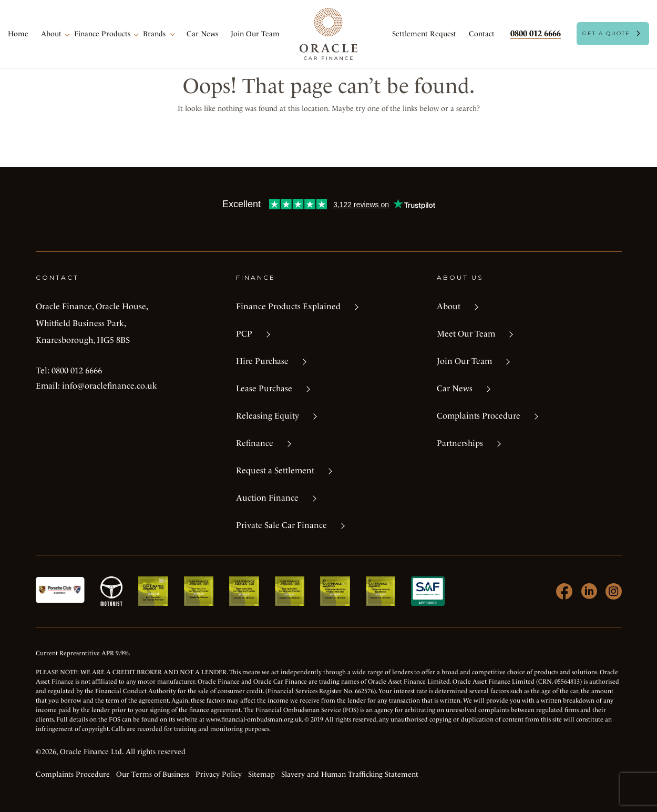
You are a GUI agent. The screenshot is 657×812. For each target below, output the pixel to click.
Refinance (255, 443)
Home (18, 34)
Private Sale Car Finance (281, 525)
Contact (482, 34)
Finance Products (102, 34)
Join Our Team (255, 34)
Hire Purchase (262, 361)
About (51, 34)
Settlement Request (424, 34)
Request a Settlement (275, 470)
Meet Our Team (466, 334)
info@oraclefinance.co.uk (110, 386)
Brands (154, 34)
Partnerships (460, 443)
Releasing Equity (268, 416)
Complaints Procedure (479, 416)
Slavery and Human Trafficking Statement (350, 774)
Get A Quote (606, 33)
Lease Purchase (264, 388)
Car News (202, 34)
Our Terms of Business (153, 774)
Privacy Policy (219, 774)
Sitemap (261, 774)
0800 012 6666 (536, 33)
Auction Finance (267, 498)
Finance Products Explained (288, 306)
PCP (244, 334)
